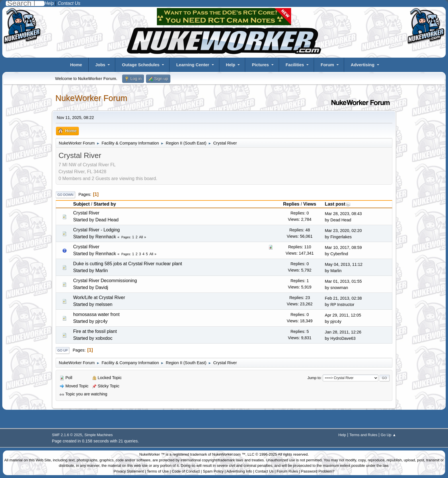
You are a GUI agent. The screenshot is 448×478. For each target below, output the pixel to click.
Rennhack (106, 237)
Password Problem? (318, 471)
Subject (81, 204)
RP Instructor (342, 305)
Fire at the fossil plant (95, 331)
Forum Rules (287, 471)
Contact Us (264, 471)
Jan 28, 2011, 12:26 (343, 332)
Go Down (65, 195)
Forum (327, 65)
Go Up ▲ (388, 435)
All (141, 237)
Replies (291, 204)
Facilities (295, 65)
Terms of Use (158, 471)
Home (76, 65)
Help (231, 65)
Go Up (63, 350)
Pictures (260, 65)
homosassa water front (96, 314)
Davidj (102, 287)
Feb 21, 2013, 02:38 (343, 298)
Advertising (363, 65)
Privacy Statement (129, 471)
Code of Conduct (186, 471)
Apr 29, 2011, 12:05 (343, 315)
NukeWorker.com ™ (229, 454)
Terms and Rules (363, 435)
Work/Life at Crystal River (99, 297)
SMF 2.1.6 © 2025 (67, 435)
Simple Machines (99, 435)
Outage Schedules (141, 65)
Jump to (314, 378)
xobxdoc (104, 338)
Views (310, 204)
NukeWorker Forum (91, 98)
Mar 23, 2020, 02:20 (343, 231)
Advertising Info (239, 471)
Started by (105, 204)
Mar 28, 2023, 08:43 (343, 214)
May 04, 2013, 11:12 (344, 264)
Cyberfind (339, 254)
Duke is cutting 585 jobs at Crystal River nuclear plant (128, 264)
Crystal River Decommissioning (105, 281)
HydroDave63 (343, 338)
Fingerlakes (341, 237)
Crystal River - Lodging (97, 230)
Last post (338, 204)
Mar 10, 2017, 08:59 (343, 247)
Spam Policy (213, 471)
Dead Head (107, 220)
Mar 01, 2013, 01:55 (343, 281)
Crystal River (86, 213)
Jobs (100, 65)
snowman (339, 288)
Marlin (102, 271)
